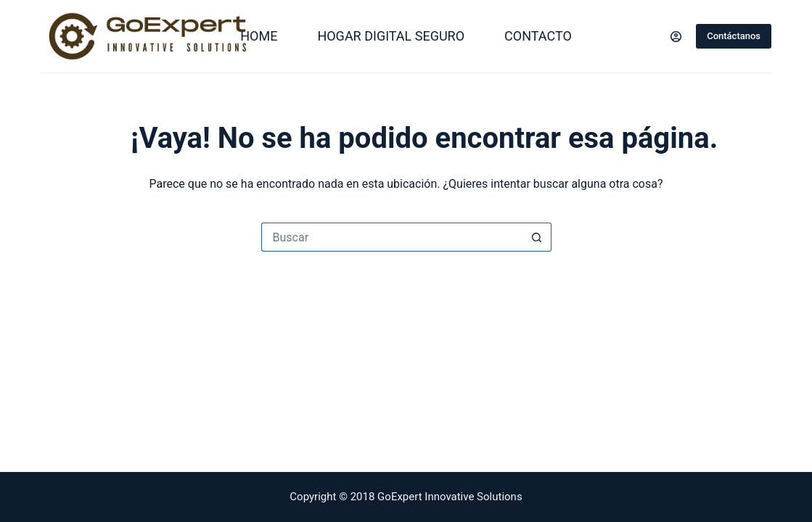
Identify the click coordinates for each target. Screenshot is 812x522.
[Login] (676, 37)
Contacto (538, 36)
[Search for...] (392, 237)
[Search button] (537, 237)
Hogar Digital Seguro (391, 36)
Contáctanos (734, 36)
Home (259, 36)
